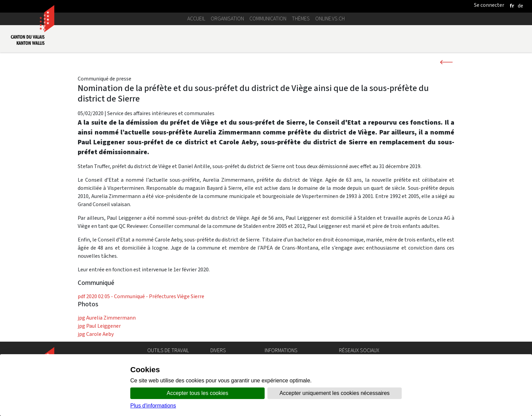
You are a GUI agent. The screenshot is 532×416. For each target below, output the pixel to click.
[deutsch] (520, 6)
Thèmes (301, 19)
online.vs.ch (330, 19)
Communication (268, 19)
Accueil (196, 19)
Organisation (227, 19)
